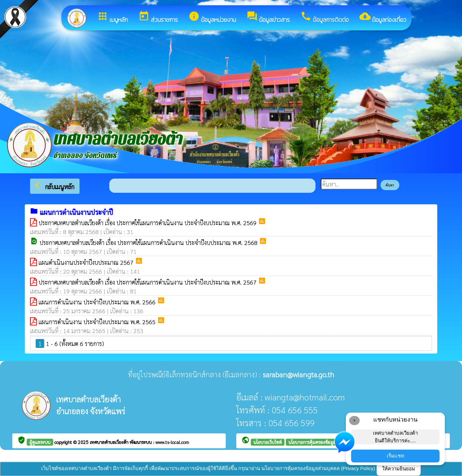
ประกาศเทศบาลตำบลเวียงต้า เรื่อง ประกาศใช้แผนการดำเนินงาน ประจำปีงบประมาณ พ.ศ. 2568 (149, 242)
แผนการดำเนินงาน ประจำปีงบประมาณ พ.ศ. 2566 (98, 302)
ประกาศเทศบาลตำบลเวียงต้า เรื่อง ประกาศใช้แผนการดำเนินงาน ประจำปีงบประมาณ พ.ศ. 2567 (148, 282)
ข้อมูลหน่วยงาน (212, 17)
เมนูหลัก (112, 17)
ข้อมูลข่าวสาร (268, 17)
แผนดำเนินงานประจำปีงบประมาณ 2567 (87, 262)
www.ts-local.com (172, 442)
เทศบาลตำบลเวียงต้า (110, 442)
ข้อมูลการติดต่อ (325, 17)
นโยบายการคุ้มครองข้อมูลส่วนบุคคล (322, 442)
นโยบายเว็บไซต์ (268, 442)
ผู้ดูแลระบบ (40, 442)
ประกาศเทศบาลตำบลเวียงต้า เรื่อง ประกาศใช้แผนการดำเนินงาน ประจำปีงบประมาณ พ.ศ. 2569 (148, 223)
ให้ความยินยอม (399, 469)
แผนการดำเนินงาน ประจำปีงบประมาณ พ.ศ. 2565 (98, 322)
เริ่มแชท (396, 456)
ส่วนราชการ (158, 17)
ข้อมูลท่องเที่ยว (383, 17)
